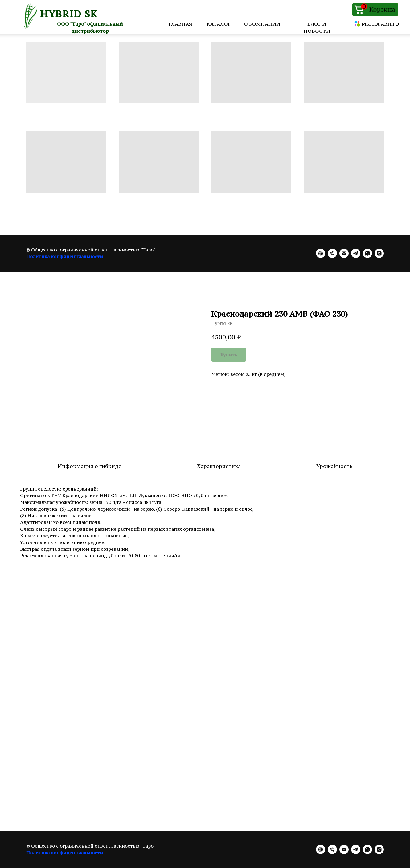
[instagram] (379, 253)
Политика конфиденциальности (65, 257)
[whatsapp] (367, 253)
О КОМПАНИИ (262, 24)
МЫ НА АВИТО (380, 24)
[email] (344, 253)
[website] (321, 253)
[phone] (332, 253)
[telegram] (356, 253)
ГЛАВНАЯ (180, 24)
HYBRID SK (69, 14)
